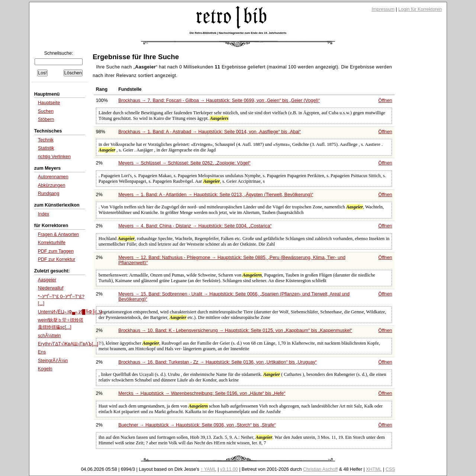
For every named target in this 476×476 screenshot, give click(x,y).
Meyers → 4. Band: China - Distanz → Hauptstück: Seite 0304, (195, 226)
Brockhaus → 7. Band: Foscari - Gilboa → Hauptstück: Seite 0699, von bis (219, 100)
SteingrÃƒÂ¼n (53, 361)
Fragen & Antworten (58, 234)
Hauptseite (49, 103)
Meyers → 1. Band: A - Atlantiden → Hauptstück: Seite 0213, (216, 195)
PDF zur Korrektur (57, 259)
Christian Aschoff (320, 469)
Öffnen (385, 100)
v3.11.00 (229, 469)
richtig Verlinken (54, 157)
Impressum (383, 9)
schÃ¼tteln (49, 336)
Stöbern (46, 119)
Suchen (46, 111)
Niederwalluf (51, 288)
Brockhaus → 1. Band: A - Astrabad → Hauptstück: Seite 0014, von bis (210, 132)
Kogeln (45, 369)
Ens (42, 352)
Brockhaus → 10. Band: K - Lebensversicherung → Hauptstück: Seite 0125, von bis (235, 330)
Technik (46, 140)
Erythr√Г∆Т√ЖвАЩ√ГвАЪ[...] (68, 344)
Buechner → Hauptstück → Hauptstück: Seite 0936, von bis (197, 425)
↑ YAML (208, 469)
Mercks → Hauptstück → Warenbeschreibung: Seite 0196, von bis (202, 393)
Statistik (46, 148)
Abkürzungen (52, 185)
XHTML (374, 469)
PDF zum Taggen (56, 251)
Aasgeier (47, 280)
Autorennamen (53, 177)
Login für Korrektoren (420, 9)
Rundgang (49, 194)
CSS (390, 469)
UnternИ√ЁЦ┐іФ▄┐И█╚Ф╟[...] (70, 312)
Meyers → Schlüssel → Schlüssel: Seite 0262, (184, 163)
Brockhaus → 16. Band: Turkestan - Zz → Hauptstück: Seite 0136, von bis (218, 362)
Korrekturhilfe (52, 243)
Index (44, 214)
